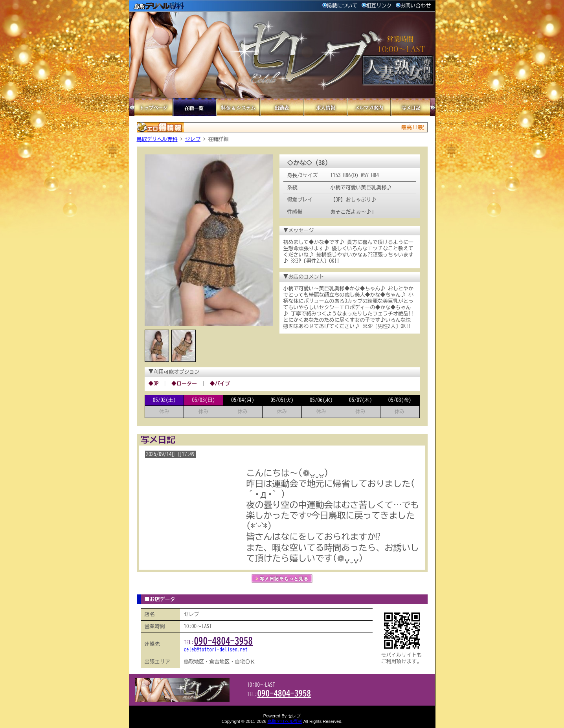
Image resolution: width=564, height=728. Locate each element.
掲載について (340, 6)
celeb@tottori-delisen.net (216, 650)
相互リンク (377, 6)
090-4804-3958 (224, 641)
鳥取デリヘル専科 (157, 139)
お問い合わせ (413, 6)
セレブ (193, 139)
